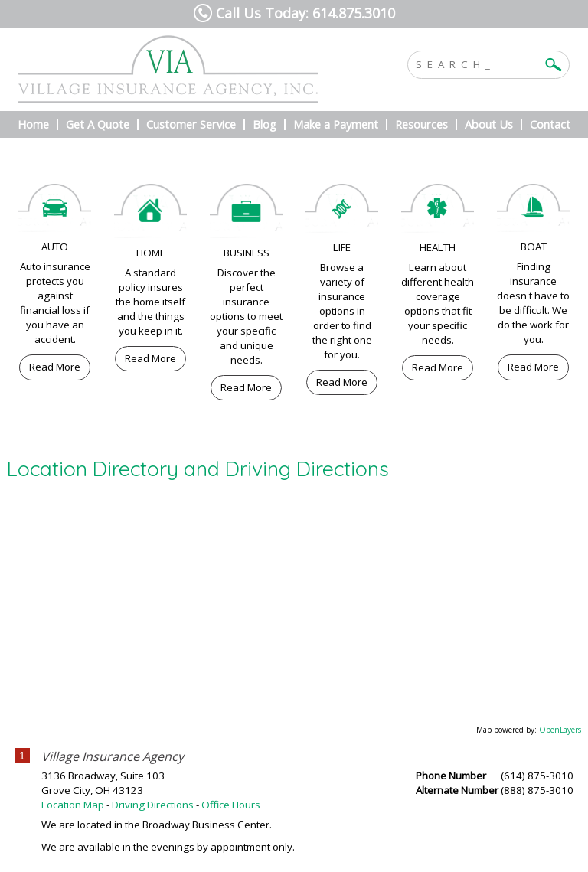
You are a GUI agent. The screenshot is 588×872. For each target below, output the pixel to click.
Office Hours (231, 805)
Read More (55, 367)
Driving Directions (153, 805)
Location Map (73, 805)
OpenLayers (560, 730)
